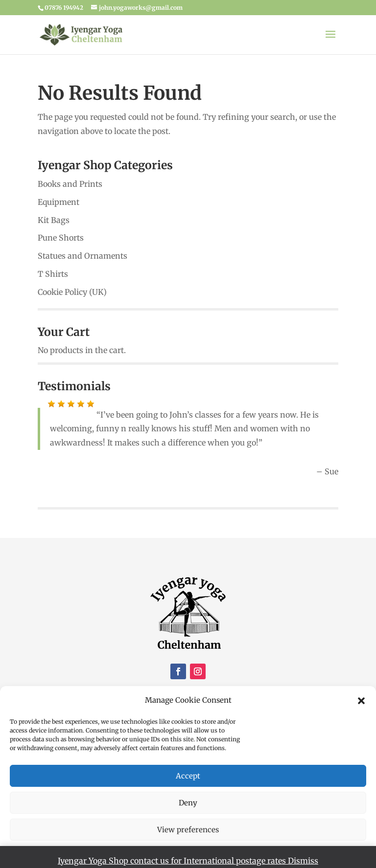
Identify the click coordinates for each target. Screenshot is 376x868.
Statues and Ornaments (82, 256)
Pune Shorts (61, 238)
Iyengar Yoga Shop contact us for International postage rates (173, 861)
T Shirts (53, 274)
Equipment (59, 202)
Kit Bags (54, 220)
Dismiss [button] (303, 861)
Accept (188, 776)
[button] (361, 701)
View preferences (188, 830)
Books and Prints (70, 184)
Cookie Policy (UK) (72, 292)
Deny (188, 803)
